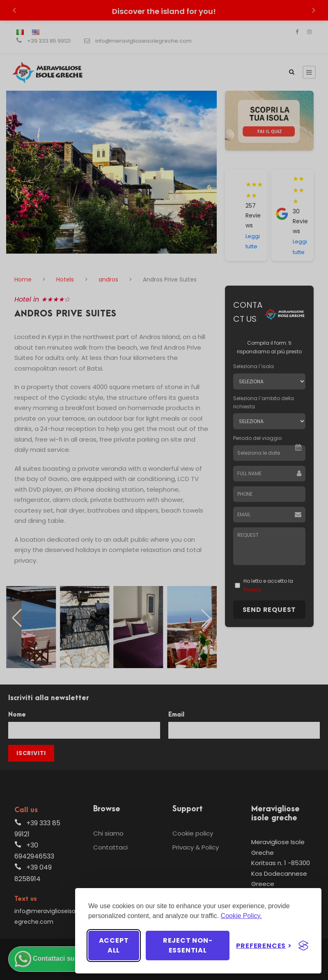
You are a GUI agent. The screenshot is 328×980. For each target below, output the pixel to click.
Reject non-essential (188, 945)
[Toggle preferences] (264, 946)
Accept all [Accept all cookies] (114, 945)
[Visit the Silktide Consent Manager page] (303, 946)
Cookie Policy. (241, 916)
